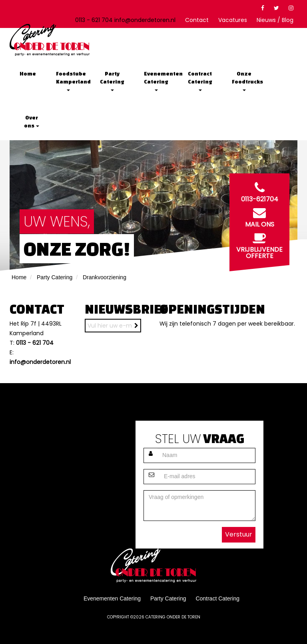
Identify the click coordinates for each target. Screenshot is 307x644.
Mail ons (259, 216)
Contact (197, 20)
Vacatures (233, 20)
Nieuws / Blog (275, 20)
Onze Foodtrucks (247, 81)
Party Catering (113, 81)
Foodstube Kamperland (71, 81)
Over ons (32, 122)
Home (28, 74)
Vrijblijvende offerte (259, 244)
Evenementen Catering (159, 81)
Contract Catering (200, 81)
